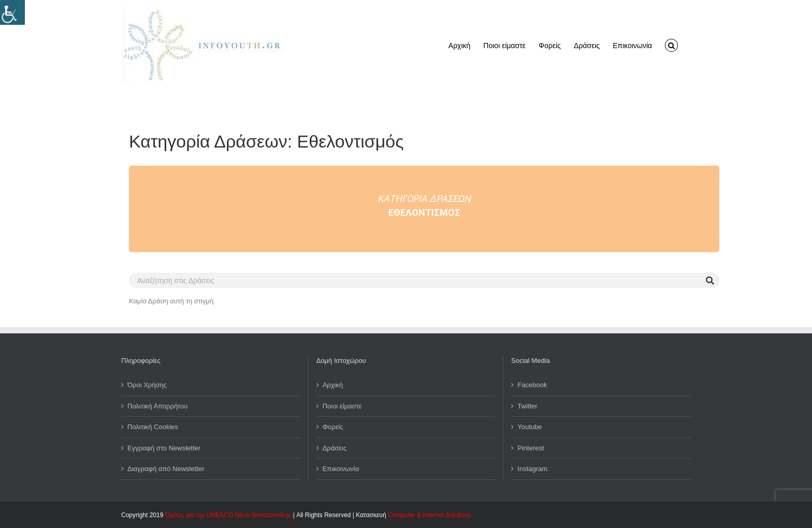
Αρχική (333, 385)
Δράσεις (335, 448)
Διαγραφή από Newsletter (166, 469)
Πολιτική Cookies (153, 427)
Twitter (527, 406)
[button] (671, 45)
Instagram (532, 469)
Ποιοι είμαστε (342, 406)
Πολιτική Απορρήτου (157, 406)
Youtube (530, 427)
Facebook (532, 385)
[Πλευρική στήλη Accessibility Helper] (12, 12)
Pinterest (531, 448)
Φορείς (333, 427)
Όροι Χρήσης (147, 385)
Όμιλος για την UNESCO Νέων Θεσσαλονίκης (228, 515)
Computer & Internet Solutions (430, 515)
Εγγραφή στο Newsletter (164, 448)
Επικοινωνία (341, 469)
